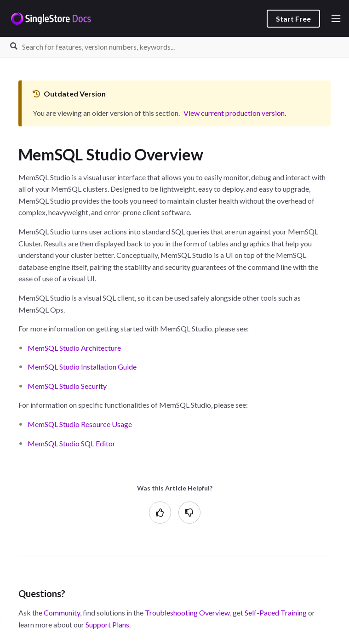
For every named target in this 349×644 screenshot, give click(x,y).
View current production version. (235, 113)
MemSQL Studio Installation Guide (82, 367)
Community (62, 613)
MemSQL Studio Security (67, 386)
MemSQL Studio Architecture (74, 348)
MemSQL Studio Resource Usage (80, 424)
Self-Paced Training (276, 613)
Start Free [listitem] (293, 19)
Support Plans (107, 624)
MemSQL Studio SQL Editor (72, 443)
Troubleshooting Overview (187, 613)
